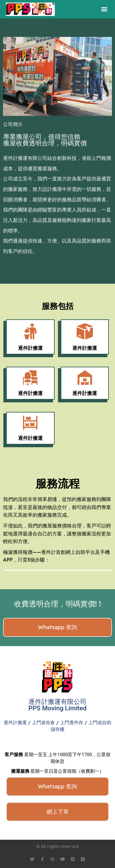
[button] (104, 9)
